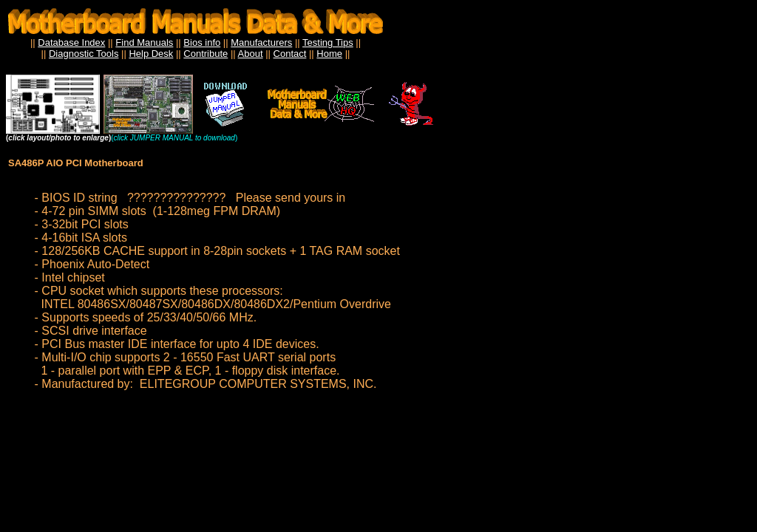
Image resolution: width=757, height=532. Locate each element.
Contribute (206, 54)
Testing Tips (328, 42)
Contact (290, 54)
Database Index (71, 42)
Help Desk (151, 54)
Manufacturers (261, 42)
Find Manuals (144, 42)
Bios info (202, 42)
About (251, 54)
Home (329, 54)
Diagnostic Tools (84, 54)
